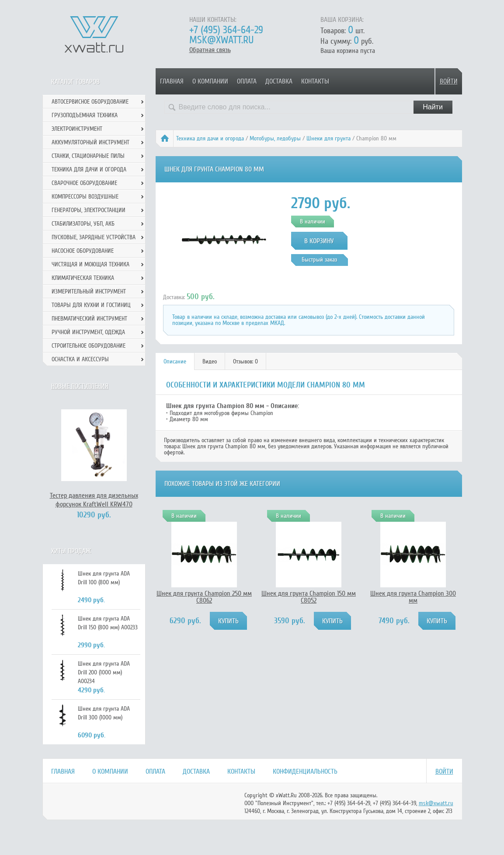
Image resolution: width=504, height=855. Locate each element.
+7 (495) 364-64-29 (226, 30)
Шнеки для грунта (328, 138)
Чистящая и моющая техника (90, 264)
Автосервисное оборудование (90, 102)
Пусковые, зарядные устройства (94, 237)
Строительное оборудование (89, 346)
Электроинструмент (77, 129)
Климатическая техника (83, 278)
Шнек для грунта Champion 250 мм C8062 (204, 597)
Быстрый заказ (319, 260)
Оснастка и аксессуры (80, 359)
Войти (449, 81)
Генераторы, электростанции (89, 210)
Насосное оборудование (83, 251)
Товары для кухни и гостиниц (91, 305)
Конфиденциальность (305, 771)
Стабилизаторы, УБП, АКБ (83, 224)
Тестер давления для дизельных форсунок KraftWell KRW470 (94, 500)
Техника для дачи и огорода (210, 138)
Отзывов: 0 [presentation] (245, 361)
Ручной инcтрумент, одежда (88, 332)
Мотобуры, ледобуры (275, 138)
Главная (172, 81)
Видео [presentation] (210, 361)
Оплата (247, 81)
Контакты (315, 81)
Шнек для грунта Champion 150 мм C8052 (309, 597)
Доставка (279, 81)
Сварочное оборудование (84, 183)
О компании (210, 81)
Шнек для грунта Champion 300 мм (413, 597)
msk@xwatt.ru (221, 40)
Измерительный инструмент (89, 291)
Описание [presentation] (175, 361)
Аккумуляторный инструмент (90, 142)
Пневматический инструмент (89, 319)
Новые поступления (80, 386)
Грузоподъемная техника (85, 115)
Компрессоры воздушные (85, 197)
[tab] (175, 361)
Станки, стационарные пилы (88, 156)
